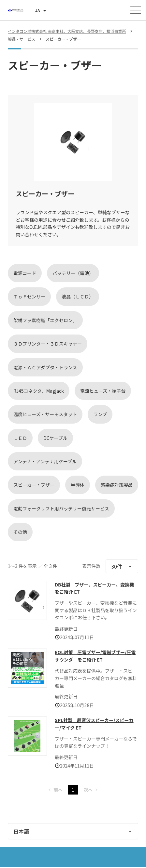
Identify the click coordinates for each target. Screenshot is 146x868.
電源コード (25, 273)
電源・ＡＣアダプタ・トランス (45, 367)
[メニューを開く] (136, 10)
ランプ (100, 414)
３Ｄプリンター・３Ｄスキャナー (48, 344)
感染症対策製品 (117, 485)
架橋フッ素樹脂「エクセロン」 (45, 320)
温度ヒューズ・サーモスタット (45, 414)
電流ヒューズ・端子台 (103, 391)
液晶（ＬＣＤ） (78, 296)
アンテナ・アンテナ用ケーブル (45, 461)
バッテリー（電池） (73, 273)
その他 (20, 532)
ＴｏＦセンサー (29, 296)
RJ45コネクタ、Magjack (39, 391)
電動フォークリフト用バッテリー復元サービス (61, 508)
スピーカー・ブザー (34, 485)
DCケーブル (55, 438)
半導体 (78, 485)
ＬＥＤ (20, 438)
